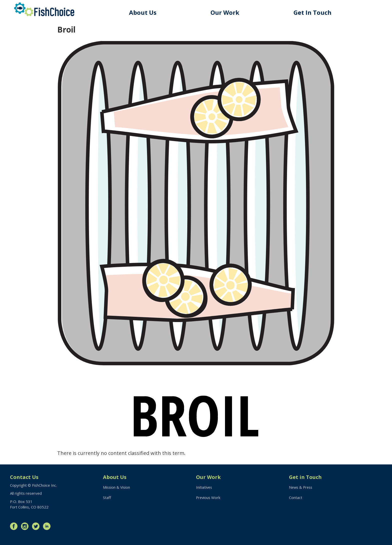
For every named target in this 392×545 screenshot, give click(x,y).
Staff (107, 498)
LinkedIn (48, 526)
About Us (144, 12)
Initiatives (204, 487)
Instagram (26, 526)
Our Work (226, 12)
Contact (296, 498)
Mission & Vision (117, 487)
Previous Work (209, 498)
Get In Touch (313, 12)
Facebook (15, 526)
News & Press (301, 487)
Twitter (37, 526)
